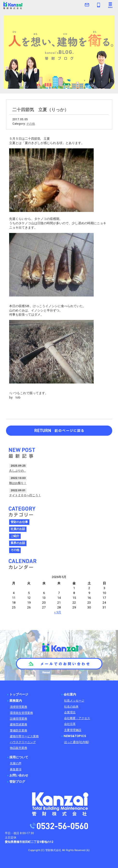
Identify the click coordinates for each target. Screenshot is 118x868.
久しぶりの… (17, 471)
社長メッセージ (74, 701)
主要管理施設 (73, 730)
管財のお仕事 (19, 522)
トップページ (19, 694)
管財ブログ (17, 782)
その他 (31, 124)
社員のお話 (18, 529)
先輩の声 (16, 763)
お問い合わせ (19, 775)
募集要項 (16, 769)
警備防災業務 (19, 731)
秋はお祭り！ (18, 483)
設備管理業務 (19, 719)
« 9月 (58, 612)
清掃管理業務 (19, 707)
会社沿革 (70, 724)
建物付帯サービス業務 (24, 736)
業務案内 (16, 701)
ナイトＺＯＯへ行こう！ (25, 495)
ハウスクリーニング (23, 742)
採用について (19, 757)
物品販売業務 (19, 748)
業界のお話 (18, 543)
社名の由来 (71, 707)
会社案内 (70, 694)
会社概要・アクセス (77, 718)
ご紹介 (15, 536)
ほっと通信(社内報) (77, 742)
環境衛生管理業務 (21, 713)
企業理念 (70, 712)
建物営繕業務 (19, 724)
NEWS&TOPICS (75, 736)
